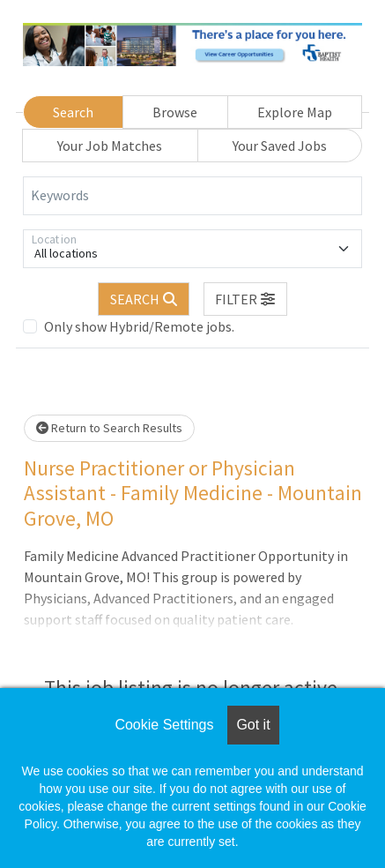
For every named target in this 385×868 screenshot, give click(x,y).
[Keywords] (192, 196)
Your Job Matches (110, 146)
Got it (253, 725)
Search (73, 112)
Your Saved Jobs (280, 146)
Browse (175, 112)
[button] (246, 299)
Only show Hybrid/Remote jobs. (139, 326)
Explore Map (295, 112)
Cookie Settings (164, 725)
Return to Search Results (109, 428)
